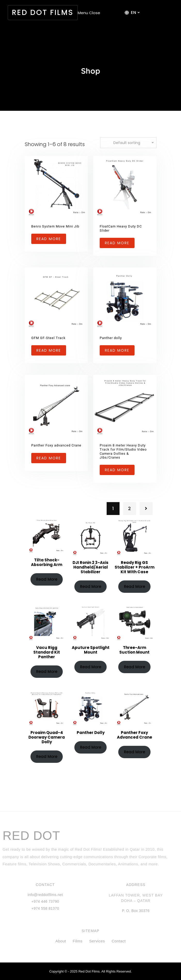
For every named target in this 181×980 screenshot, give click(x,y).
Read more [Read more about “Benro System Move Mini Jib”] (49, 239)
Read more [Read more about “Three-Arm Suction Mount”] (135, 667)
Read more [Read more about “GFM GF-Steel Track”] (49, 350)
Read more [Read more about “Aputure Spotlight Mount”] (91, 667)
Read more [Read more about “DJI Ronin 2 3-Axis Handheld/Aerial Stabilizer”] (91, 586)
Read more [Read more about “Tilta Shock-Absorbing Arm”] (47, 579)
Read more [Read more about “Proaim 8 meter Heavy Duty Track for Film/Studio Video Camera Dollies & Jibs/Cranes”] (117, 470)
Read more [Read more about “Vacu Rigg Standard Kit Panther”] (47, 671)
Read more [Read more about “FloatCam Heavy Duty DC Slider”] (117, 243)
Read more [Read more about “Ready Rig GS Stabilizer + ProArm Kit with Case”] (135, 586)
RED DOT (31, 836)
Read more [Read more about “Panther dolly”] (117, 350)
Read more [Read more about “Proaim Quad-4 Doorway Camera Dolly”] (47, 757)
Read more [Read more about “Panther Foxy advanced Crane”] (49, 458)
